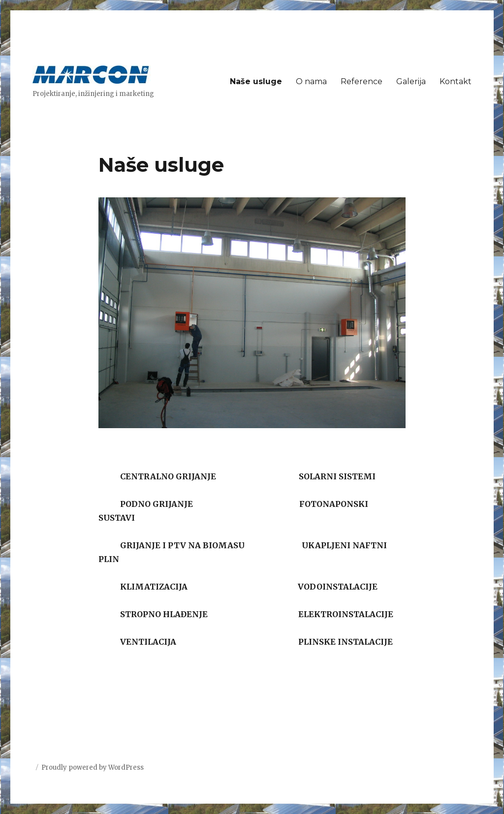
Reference (362, 81)
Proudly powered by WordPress (93, 767)
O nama (311, 81)
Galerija (411, 81)
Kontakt (456, 81)
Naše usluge (256, 81)
